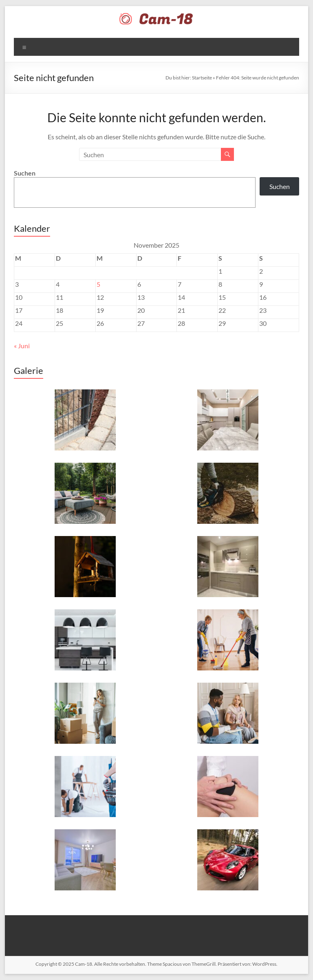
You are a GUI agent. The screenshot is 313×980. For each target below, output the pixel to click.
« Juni (22, 346)
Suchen (25, 173)
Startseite (202, 78)
